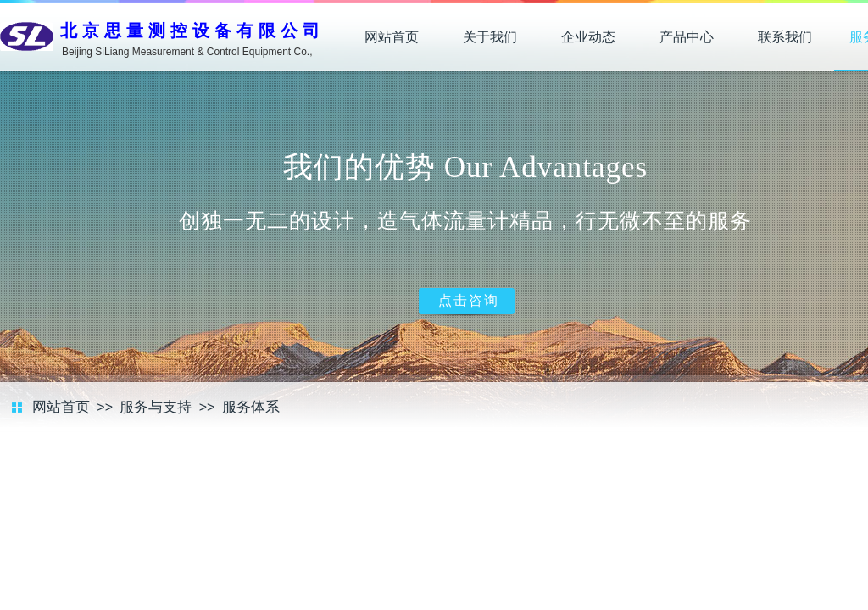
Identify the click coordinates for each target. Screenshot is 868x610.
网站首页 (392, 37)
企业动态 (588, 37)
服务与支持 (156, 407)
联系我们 (785, 37)
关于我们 (490, 37)
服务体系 (251, 407)
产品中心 (687, 37)
